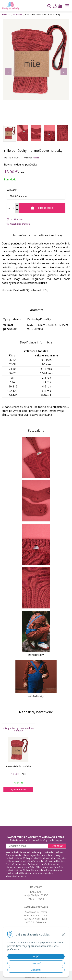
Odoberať (57, 846)
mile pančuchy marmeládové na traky (18, 729)
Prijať (36, 957)
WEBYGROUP (41, 977)
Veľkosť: (12, 190)
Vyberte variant (18, 789)
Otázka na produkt (18, 224)
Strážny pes (15, 219)
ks (13, 208)
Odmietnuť (36, 970)
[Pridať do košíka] (42, 208)
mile (36, 158)
